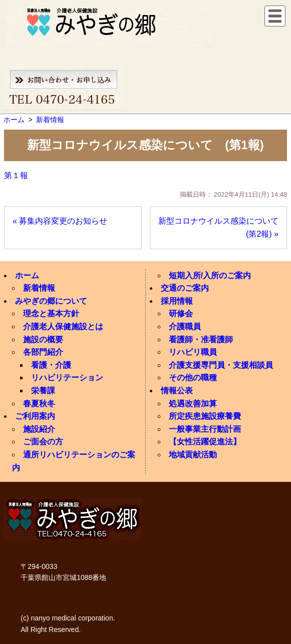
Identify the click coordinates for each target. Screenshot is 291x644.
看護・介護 (51, 365)
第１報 (16, 175)
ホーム (27, 275)
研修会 (181, 313)
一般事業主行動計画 (205, 429)
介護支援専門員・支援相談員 (221, 365)
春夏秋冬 (39, 404)
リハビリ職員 (193, 352)
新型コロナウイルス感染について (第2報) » (222, 227)
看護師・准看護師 (201, 340)
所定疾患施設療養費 (205, 416)
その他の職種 (193, 378)
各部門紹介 (43, 352)
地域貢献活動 (193, 455)
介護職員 (185, 327)
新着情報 (39, 288)
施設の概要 (43, 340)
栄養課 (43, 391)
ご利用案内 (35, 416)
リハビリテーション (67, 378)
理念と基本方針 (51, 313)
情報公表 (177, 391)
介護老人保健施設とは (63, 327)
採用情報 (177, 301)
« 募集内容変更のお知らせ (60, 221)
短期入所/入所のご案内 (210, 275)
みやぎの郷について (51, 301)
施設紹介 (39, 429)
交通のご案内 (185, 288)
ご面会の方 (43, 442)
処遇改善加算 (193, 404)
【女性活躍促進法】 (205, 442)
